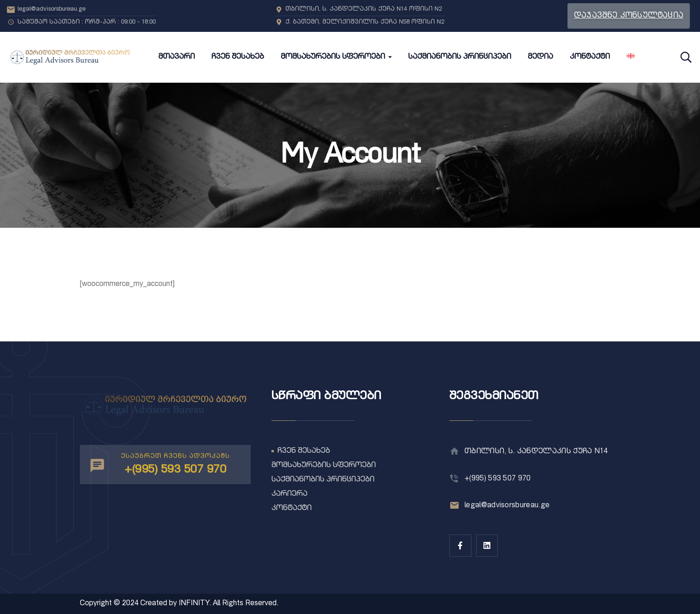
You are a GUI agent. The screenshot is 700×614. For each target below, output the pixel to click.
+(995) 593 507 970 (498, 479)
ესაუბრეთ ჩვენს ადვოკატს (175, 456)
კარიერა (290, 494)
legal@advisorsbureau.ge (507, 506)
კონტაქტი (292, 509)
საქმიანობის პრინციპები (323, 480)
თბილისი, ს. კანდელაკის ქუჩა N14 (536, 452)
